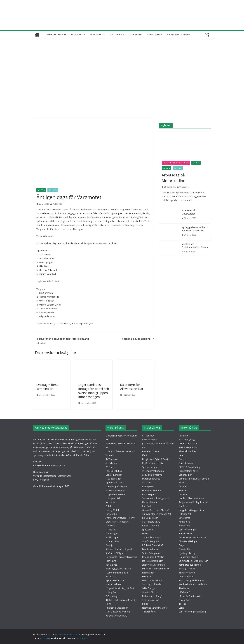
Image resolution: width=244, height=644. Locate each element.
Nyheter (41, 190)
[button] (83, 35)
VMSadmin (57, 204)
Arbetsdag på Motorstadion (174, 178)
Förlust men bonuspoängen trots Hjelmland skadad (61, 341)
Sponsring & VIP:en (178, 35)
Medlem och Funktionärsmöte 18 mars (195, 246)
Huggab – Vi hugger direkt (192, 510)
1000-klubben (154, 35)
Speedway (95, 35)
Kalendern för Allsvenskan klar (132, 387)
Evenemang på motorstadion (176, 163)
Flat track (116, 35)
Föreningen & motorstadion (64, 35)
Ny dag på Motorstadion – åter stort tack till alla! (195, 229)
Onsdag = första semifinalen (48, 387)
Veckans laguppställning (138, 339)
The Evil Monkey (187, 451)
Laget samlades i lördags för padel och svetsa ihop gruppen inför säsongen (94, 391)
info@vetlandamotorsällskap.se (49, 465)
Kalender (136, 35)
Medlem (196, 163)
